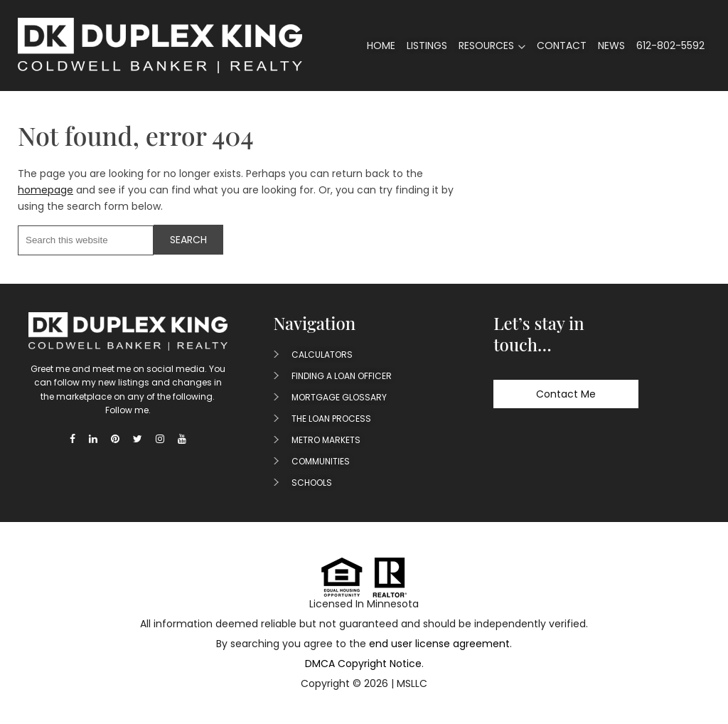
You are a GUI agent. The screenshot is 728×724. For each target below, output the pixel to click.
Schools (312, 483)
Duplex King (160, 46)
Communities (321, 461)
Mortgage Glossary (339, 397)
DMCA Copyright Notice (363, 664)
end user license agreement (439, 644)
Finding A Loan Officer (342, 376)
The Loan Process (331, 419)
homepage (45, 190)
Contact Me (566, 394)
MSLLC (412, 683)
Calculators (322, 355)
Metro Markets (326, 440)
